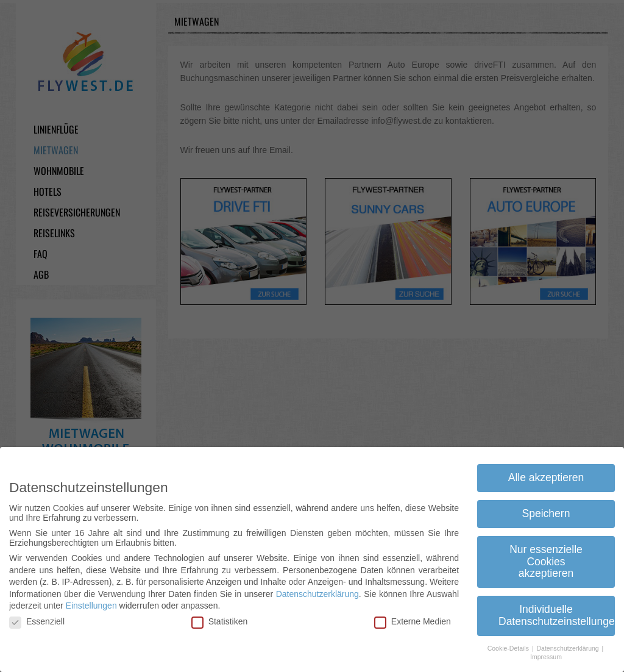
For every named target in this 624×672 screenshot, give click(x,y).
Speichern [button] (546, 513)
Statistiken (220, 621)
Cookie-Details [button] (509, 648)
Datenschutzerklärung (317, 593)
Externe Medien (413, 621)
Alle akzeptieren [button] (546, 477)
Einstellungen (91, 606)
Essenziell (37, 621)
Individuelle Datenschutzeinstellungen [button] (557, 615)
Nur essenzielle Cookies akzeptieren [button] (546, 561)
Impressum (546, 657)
